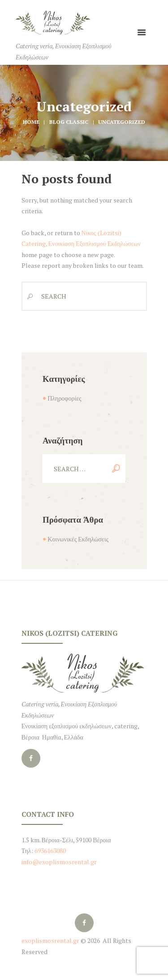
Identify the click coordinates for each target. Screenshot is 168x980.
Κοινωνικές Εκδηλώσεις (78, 539)
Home (31, 122)
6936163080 (50, 851)
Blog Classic (69, 122)
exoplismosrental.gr (50, 940)
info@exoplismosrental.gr (59, 862)
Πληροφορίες (64, 398)
